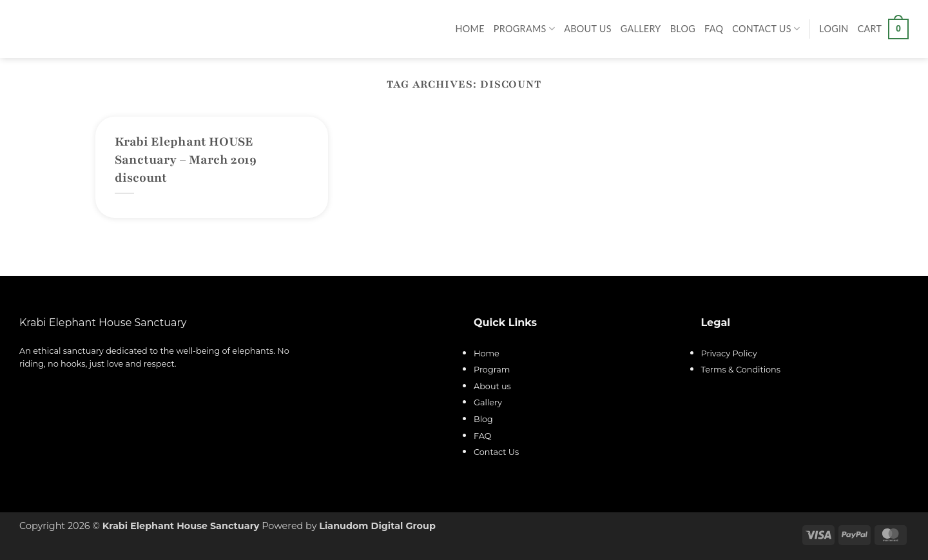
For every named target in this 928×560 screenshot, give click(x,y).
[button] (834, 29)
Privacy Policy (729, 353)
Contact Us (766, 29)
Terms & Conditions (741, 370)
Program (492, 370)
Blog (683, 29)
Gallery (641, 29)
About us (492, 386)
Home (470, 29)
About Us (588, 29)
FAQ (714, 29)
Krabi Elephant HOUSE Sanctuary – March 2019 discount (186, 160)
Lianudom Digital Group (377, 526)
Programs (524, 29)
